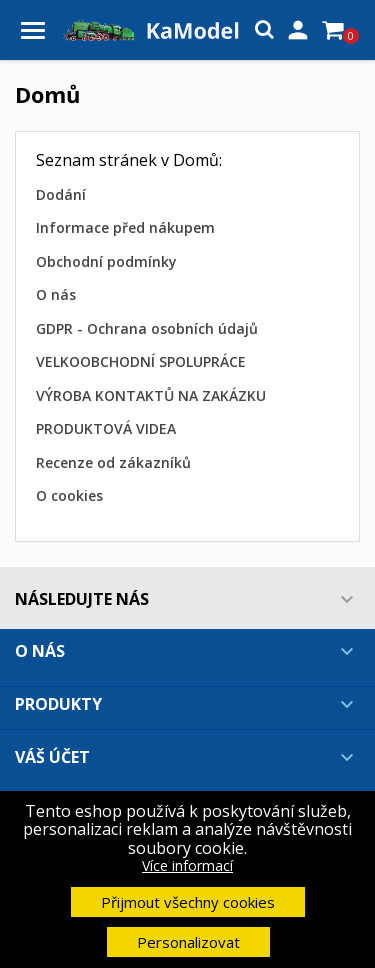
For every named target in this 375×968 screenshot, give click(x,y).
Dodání (61, 194)
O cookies (69, 495)
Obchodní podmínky (106, 261)
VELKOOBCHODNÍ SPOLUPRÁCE (141, 361)
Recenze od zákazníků (113, 462)
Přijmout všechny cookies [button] (188, 902)
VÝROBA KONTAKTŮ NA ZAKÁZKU (151, 395)
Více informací (187, 865)
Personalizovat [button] (188, 942)
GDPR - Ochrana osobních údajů (147, 328)
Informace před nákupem (125, 227)
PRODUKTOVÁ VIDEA (106, 428)
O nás (56, 294)
